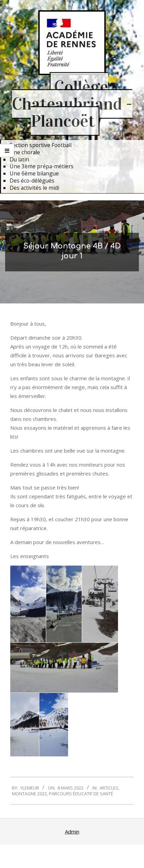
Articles (109, 788)
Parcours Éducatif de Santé (81, 794)
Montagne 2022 (29, 794)
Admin (72, 831)
